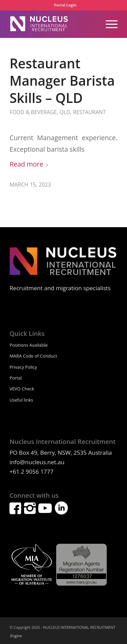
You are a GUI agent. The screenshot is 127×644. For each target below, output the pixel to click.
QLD (65, 112)
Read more (29, 164)
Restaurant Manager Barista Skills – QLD (62, 80)
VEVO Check (22, 389)
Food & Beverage (33, 112)
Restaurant (90, 112)
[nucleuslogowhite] (53, 24)
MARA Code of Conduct (33, 356)
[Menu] (108, 24)
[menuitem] (65, 5)
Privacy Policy (23, 367)
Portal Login (65, 5)
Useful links (21, 400)
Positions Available (29, 345)
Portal (16, 378)
